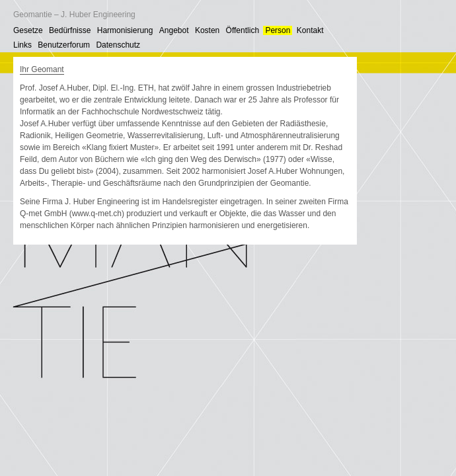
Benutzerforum (64, 45)
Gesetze (28, 30)
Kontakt (310, 30)
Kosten (207, 30)
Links (22, 45)
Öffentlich (243, 30)
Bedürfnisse (70, 30)
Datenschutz (118, 45)
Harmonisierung (125, 30)
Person (278, 30)
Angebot (174, 30)
